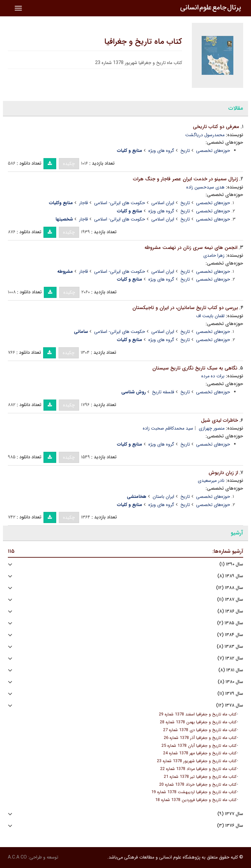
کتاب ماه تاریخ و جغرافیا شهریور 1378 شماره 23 (197, 761)
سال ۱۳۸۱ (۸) (231, 670)
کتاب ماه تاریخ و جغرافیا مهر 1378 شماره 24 (200, 753)
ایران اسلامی (163, 203)
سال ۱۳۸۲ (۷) (230, 658)
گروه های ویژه (161, 151)
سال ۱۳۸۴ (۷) (230, 635)
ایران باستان (163, 497)
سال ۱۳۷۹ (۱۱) (230, 694)
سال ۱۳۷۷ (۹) (230, 814)
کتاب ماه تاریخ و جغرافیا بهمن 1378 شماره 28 (198, 722)
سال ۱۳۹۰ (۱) (231, 564)
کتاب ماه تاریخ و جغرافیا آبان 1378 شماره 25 (199, 746)
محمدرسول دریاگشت (205, 135)
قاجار (84, 203)
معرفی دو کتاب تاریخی (216, 127)
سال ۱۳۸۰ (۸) (230, 682)
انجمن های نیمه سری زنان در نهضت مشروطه (191, 248)
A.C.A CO (17, 857)
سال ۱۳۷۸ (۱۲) (230, 705)
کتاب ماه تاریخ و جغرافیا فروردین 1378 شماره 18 (196, 800)
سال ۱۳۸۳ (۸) (230, 647)
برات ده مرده (213, 376)
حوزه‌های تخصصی (213, 151)
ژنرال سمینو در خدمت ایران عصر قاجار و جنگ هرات (185, 179)
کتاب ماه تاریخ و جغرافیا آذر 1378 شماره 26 (200, 738)
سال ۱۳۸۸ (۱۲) (230, 588)
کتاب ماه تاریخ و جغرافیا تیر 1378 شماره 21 (200, 777)
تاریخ (185, 151)
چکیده (69, 164)
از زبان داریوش (223, 473)
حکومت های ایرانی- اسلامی (120, 203)
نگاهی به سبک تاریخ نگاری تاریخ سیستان (195, 368)
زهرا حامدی (214, 255)
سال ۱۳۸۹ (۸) (230, 576)
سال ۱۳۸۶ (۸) (230, 611)
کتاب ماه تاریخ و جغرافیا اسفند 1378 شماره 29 (198, 714)
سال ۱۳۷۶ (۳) (230, 826)
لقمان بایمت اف (210, 316)
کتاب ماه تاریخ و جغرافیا (143, 42)
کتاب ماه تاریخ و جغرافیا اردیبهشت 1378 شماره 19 (194, 792)
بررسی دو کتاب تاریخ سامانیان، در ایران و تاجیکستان (185, 308)
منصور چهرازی (212, 428)
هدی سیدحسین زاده (205, 187)
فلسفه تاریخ (163, 392)
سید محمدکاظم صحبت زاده (168, 428)
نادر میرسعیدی (211, 481)
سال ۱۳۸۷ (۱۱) (230, 600)
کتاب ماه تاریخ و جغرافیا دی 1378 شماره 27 (200, 730)
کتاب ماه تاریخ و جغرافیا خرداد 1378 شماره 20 (198, 785)
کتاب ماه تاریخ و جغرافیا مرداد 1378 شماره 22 (198, 769)
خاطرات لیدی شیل (219, 420)
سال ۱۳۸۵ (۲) (230, 623)
